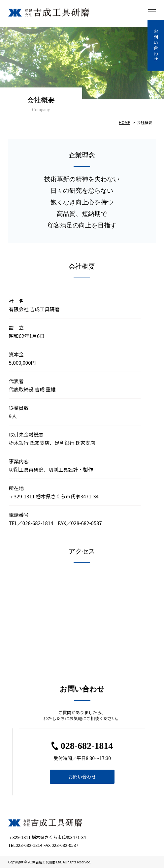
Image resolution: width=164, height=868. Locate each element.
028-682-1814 (87, 746)
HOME (124, 122)
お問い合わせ (82, 777)
